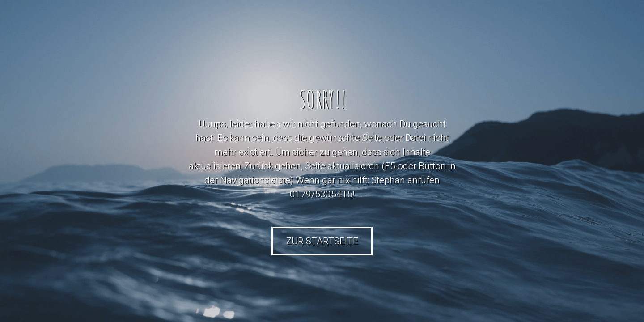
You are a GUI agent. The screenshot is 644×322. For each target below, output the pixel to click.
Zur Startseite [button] (322, 241)
